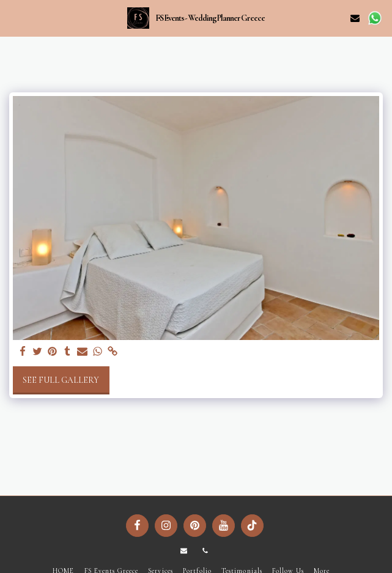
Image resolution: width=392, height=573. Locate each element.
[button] (13, 18)
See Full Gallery (61, 380)
